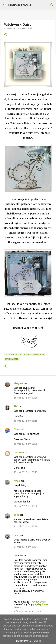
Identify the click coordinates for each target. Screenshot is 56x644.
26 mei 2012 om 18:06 (26, 506)
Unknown (19, 452)
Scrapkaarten (12, 359)
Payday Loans (39, 602)
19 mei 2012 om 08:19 (26, 472)
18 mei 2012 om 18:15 (26, 421)
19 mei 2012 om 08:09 (26, 444)
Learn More (23, 641)
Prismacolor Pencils (34, 355)
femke (17, 481)
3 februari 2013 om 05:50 (27, 612)
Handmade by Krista (20, 5)
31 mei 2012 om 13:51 (26, 547)
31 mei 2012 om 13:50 (26, 526)
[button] (5, 34)
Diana (17, 429)
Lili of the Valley (13, 355)
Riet (16, 406)
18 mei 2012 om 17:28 (26, 398)
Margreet (19, 383)
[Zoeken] (52, 5)
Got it (37, 641)
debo (17, 515)
